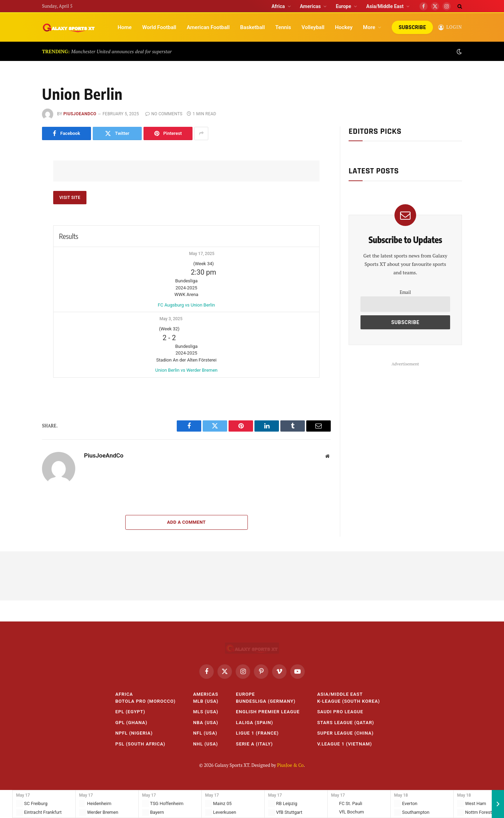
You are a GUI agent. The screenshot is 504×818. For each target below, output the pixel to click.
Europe (343, 6)
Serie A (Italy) (254, 744)
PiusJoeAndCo (80, 114)
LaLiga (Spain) (254, 723)
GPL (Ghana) (131, 723)
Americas (310, 6)
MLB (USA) (206, 701)
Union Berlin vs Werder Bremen (186, 370)
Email (405, 292)
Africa (278, 6)
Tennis (283, 27)
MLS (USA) (206, 712)
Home (125, 27)
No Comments (164, 114)
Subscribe (412, 27)
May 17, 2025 (202, 254)
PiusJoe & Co (290, 765)
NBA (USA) (206, 723)
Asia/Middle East (385, 6)
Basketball (252, 27)
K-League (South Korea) (348, 701)
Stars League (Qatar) (346, 723)
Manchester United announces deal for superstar (121, 51)
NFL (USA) (205, 733)
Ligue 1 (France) (257, 733)
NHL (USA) (206, 744)
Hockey (344, 27)
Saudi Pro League (340, 712)
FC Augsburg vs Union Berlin (186, 305)
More (369, 27)
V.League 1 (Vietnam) (345, 744)
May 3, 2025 (171, 319)
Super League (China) (345, 733)
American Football (208, 27)
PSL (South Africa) (140, 744)
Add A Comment (186, 522)
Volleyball (313, 27)
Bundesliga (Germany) (266, 701)
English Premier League (268, 712)
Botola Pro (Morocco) (145, 701)
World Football (159, 27)
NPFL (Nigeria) (134, 733)
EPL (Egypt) (130, 712)
